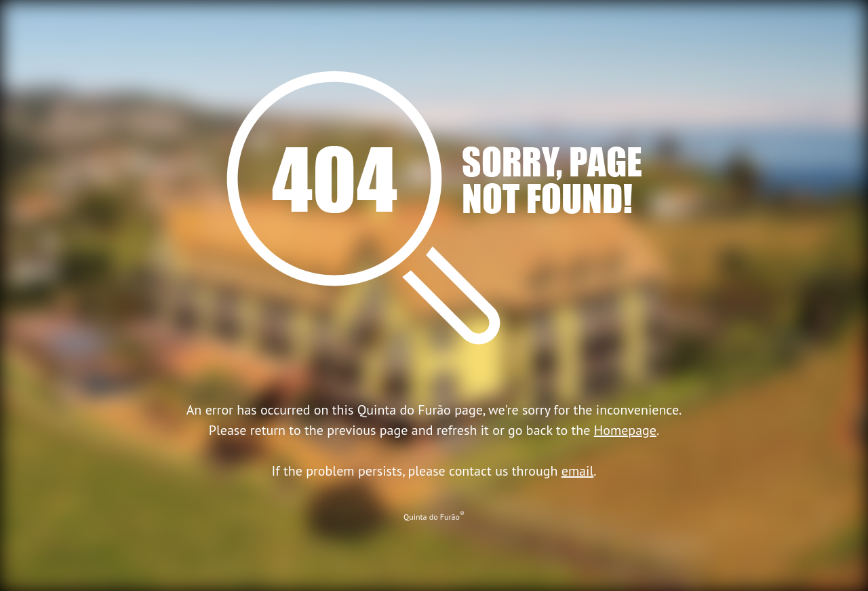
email (578, 471)
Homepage (625, 430)
